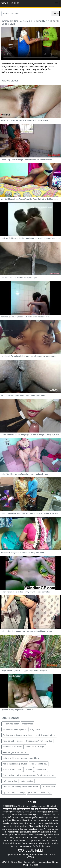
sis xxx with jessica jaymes (15, 729)
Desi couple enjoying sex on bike (18, 735)
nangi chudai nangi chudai (15, 764)
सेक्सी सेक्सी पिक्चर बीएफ (35, 747)
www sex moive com (12, 769)
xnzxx (20, 741)
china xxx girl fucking (13, 747)
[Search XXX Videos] (27, 14)
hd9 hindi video (10, 781)
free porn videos (30, 865)
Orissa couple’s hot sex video (39, 741)
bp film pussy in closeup (14, 792)
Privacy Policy (30, 862)
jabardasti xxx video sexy (39, 792)
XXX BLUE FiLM (10, 3)
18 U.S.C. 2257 (16, 862)
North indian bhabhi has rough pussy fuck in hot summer (29, 775)
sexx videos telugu (39, 764)
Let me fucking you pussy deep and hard (21, 758)
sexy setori (35, 729)
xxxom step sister (11, 724)
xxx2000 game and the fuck (15, 752)
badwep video (27, 781)
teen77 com (41, 769)
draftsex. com (49, 787)
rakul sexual (8, 741)
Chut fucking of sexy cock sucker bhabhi (21, 787)
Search (56, 14)
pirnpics (29, 769)
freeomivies (28, 724)
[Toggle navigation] (56, 3)
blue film (47, 806)
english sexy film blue (46, 735)
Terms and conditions (48, 862)
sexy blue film (18, 817)
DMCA (5, 862)
